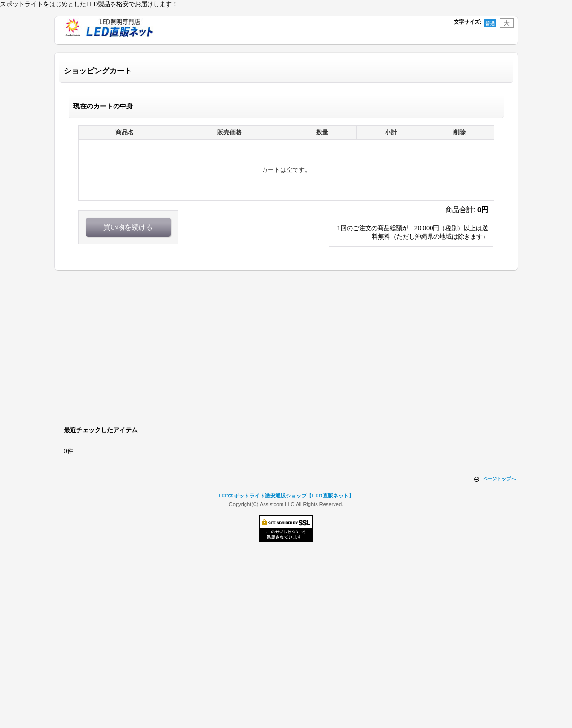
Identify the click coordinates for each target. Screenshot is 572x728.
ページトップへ (499, 479)
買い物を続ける (128, 227)
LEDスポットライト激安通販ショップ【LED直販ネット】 (286, 496)
